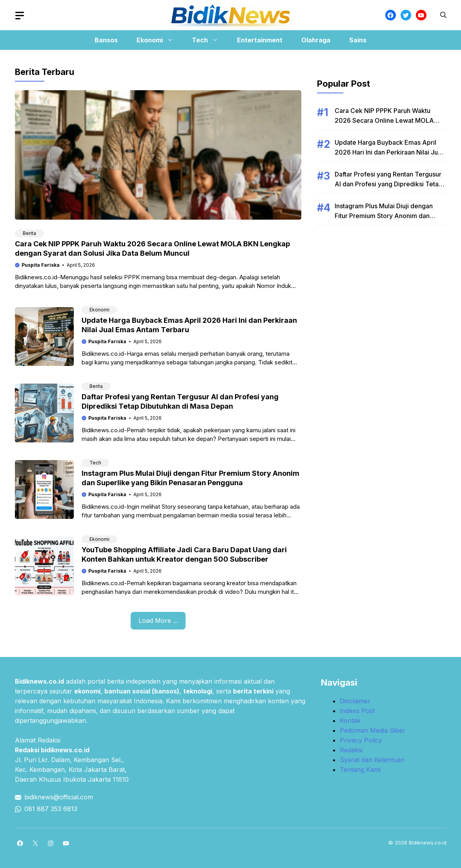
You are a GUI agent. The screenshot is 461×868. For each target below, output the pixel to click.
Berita (29, 233)
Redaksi (351, 750)
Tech (209, 40)
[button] (443, 15)
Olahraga (316, 40)
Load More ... (158, 621)
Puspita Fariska (41, 265)
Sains (358, 40)
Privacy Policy (361, 740)
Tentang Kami (360, 770)
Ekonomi (159, 40)
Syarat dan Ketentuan (372, 760)
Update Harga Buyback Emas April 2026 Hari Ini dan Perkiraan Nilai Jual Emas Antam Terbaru (389, 152)
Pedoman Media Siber (373, 730)
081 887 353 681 (49, 809)
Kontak (350, 721)
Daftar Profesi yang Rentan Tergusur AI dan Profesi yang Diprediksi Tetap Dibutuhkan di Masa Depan (389, 184)
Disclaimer (355, 701)
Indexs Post (357, 711)
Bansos (106, 40)
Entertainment (260, 40)
